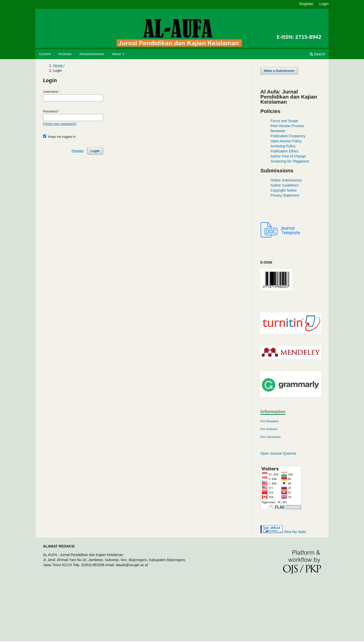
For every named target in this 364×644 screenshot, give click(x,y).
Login (324, 4)
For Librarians (270, 437)
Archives (65, 54)
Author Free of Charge (288, 156)
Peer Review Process (287, 126)
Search (317, 54)
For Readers (269, 421)
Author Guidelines (285, 185)
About (117, 54)
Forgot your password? (60, 124)
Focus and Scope (284, 121)
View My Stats (295, 532)
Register (306, 4)
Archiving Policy (283, 146)
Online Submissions (286, 180)
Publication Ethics (285, 151)
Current (45, 54)
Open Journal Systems (278, 453)
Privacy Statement (285, 195)
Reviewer (278, 131)
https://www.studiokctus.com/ (210, 560)
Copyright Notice (284, 190)
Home (58, 65)
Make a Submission (279, 71)
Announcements (92, 54)
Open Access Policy (286, 141)
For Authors (269, 429)
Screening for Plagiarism (290, 161)
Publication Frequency (288, 136)
